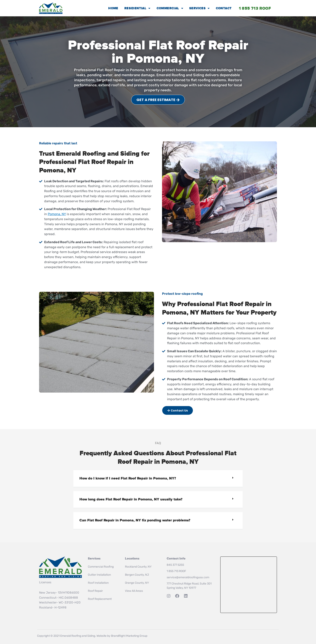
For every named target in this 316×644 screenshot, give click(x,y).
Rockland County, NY (138, 567)
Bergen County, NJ (137, 575)
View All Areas (134, 591)
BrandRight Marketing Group (129, 636)
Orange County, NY (137, 583)
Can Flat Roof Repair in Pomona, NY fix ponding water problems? (135, 520)
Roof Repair (95, 591)
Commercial (170, 8)
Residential (137, 8)
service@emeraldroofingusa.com (188, 577)
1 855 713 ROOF (176, 571)
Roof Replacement (100, 599)
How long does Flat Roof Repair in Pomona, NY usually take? (131, 499)
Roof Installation (98, 583)
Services (200, 8)
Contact (224, 8)
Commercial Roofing (101, 567)
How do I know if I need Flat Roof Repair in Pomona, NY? (128, 478)
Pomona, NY (57, 214)
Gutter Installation (99, 575)
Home (113, 8)
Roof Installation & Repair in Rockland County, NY (249, 585)
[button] (158, 479)
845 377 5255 (175, 565)
